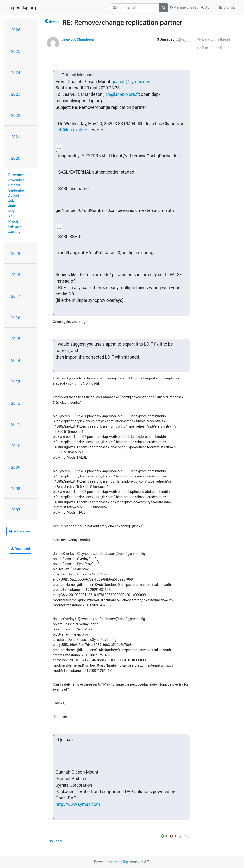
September (17, 190)
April (12, 216)
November (16, 180)
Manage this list (184, 7)
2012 (16, 403)
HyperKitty (121, 862)
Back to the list (211, 48)
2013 (16, 382)
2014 (16, 360)
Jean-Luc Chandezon (78, 39)
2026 (16, 30)
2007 (16, 510)
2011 (16, 424)
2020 (16, 158)
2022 (16, 115)
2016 (16, 318)
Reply (56, 841)
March (13, 221)
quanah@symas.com (131, 82)
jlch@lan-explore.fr (121, 94)
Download (20, 549)
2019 (16, 253)
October (14, 185)
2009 (16, 467)
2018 (16, 275)
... (56, 67)
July (11, 201)
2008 (16, 489)
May (12, 211)
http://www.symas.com (78, 804)
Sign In (208, 7)
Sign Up (227, 7)
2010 (16, 446)
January (14, 232)
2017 (16, 296)
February (15, 226)
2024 (16, 73)
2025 (16, 51)
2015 (16, 339)
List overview (20, 531)
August (14, 196)
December (16, 175)
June (12, 206)
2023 (16, 94)
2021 (16, 137)
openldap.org (23, 8)
